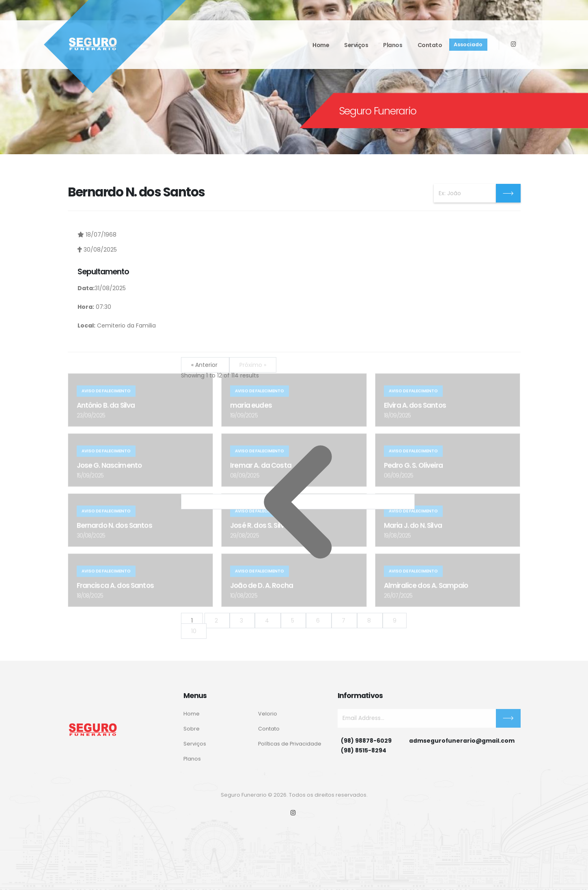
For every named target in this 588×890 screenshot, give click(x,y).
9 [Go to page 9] (395, 621)
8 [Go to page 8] (370, 621)
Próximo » (253, 365)
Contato (430, 45)
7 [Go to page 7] (344, 621)
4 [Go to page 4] (268, 621)
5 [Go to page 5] (293, 621)
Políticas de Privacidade (290, 744)
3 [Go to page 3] (242, 621)
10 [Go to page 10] (194, 631)
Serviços (356, 45)
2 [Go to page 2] (217, 621)
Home (321, 45)
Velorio (268, 714)
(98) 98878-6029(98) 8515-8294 (366, 746)
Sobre (192, 729)
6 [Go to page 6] (319, 621)
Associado (468, 44)
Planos (393, 45)
